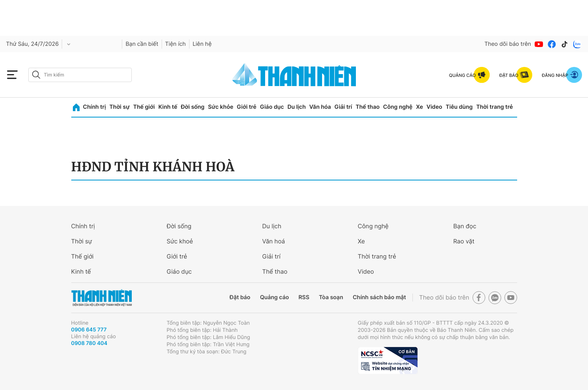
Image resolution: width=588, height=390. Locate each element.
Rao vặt (464, 241)
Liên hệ (202, 44)
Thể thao (367, 107)
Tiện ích (176, 44)
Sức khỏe (221, 107)
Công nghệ (398, 107)
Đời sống (192, 107)
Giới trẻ (247, 107)
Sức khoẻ (180, 241)
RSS (304, 297)
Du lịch (297, 107)
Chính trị (94, 107)
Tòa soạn (331, 297)
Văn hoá (274, 241)
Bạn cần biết (142, 44)
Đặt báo (240, 297)
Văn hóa (320, 107)
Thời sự (120, 107)
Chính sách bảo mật (379, 297)
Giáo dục (272, 107)
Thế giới (144, 107)
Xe (420, 107)
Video (434, 107)
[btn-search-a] (36, 75)
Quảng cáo (274, 297)
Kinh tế (168, 107)
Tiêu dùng (459, 107)
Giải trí (343, 107)
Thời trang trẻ (494, 107)
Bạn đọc (465, 226)
